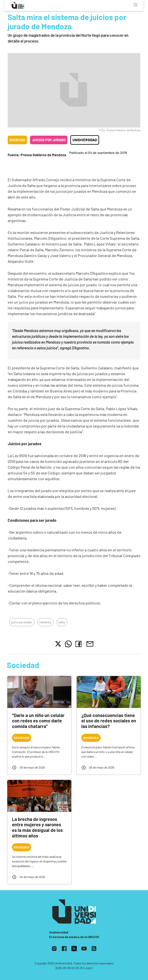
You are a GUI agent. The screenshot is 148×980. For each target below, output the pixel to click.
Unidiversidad (85, 140)
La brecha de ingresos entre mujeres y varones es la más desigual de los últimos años (37, 827)
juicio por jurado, (22, 622)
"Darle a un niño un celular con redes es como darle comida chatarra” (38, 721)
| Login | (88, 968)
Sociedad (17, 140)
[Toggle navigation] (135, 5)
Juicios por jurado (49, 140)
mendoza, (45, 622)
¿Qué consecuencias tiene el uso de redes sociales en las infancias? (109, 721)
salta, (62, 622)
